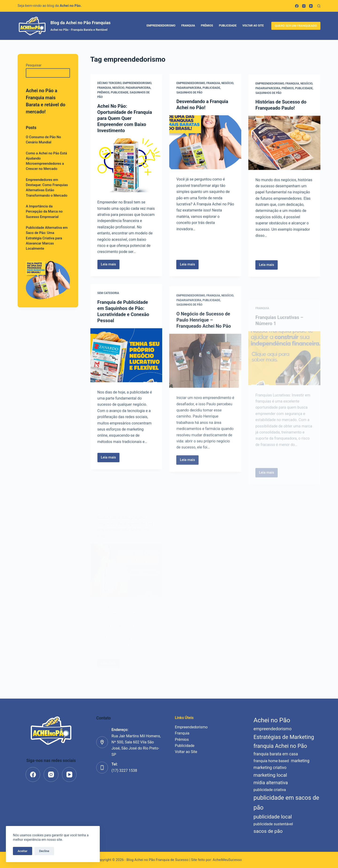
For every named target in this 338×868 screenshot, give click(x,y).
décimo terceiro (109, 83)
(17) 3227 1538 (124, 770)
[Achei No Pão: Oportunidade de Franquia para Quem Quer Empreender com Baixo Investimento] (126, 165)
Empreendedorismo (161, 26)
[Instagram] (304, 6)
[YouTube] (311, 6)
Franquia (188, 26)
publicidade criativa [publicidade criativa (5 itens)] (270, 790)
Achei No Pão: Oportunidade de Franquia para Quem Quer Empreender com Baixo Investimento (125, 119)
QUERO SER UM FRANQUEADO (296, 26)
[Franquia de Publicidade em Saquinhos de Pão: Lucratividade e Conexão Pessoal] (126, 359)
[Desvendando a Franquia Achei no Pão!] (205, 143)
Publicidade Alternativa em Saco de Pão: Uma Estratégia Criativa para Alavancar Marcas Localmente (47, 238)
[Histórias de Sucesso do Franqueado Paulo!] (284, 146)
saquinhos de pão (189, 93)
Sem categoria (108, 297)
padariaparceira (138, 88)
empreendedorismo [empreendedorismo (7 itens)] (273, 729)
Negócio (118, 88)
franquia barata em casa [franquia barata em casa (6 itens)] (276, 754)
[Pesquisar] (319, 6)
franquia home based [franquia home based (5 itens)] (271, 761)
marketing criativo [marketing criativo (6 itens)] (270, 768)
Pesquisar (34, 65)
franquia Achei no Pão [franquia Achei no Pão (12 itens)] (280, 746)
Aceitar (23, 851)
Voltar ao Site (253, 26)
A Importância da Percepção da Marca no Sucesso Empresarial (44, 212)
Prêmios (207, 26)
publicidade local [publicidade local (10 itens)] (273, 817)
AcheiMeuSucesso (227, 860)
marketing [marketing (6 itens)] (300, 761)
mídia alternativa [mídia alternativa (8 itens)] (271, 783)
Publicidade (228, 26)
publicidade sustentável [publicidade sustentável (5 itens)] (273, 824)
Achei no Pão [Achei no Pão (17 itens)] (272, 720)
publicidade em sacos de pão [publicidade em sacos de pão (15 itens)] (286, 803)
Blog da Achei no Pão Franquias (81, 23)
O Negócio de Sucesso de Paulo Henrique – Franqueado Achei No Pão (204, 338)
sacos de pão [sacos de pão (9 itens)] (268, 831)
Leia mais (110, 266)
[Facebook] (297, 6)
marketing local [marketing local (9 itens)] (270, 775)
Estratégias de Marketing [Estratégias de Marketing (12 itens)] (284, 737)
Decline (44, 851)
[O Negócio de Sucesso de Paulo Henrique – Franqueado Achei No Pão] (205, 379)
